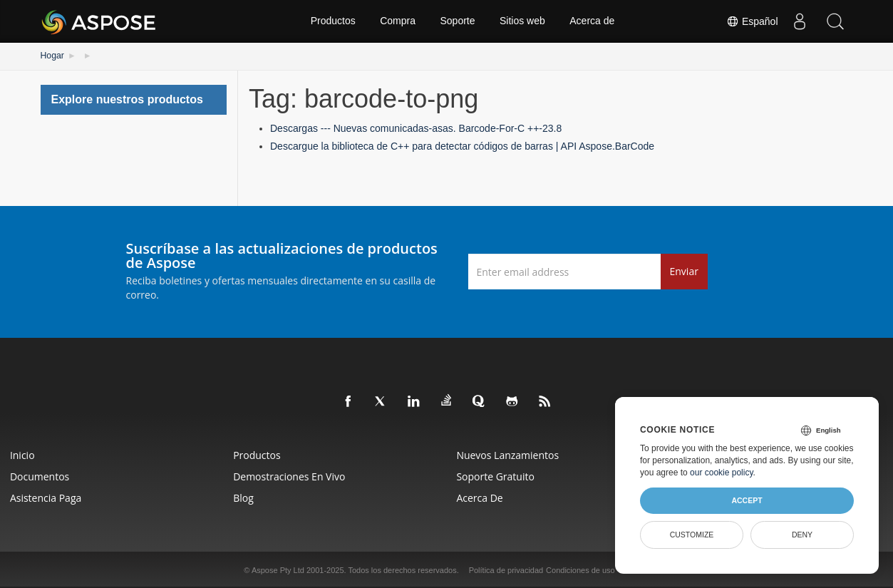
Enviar (684, 271)
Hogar (52, 56)
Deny (802, 535)
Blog (244, 497)
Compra (398, 21)
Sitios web (523, 21)
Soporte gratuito (497, 476)
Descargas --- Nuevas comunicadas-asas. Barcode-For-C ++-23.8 (416, 128)
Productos (332, 21)
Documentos (40, 476)
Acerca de (593, 21)
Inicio (23, 454)
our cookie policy (722, 473)
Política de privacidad (506, 569)
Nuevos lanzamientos (509, 454)
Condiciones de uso (580, 569)
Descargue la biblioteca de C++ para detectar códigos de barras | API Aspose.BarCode (462, 146)
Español (752, 21)
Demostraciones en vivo (290, 476)
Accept (747, 500)
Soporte (457, 21)
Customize (692, 535)
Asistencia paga (46, 497)
